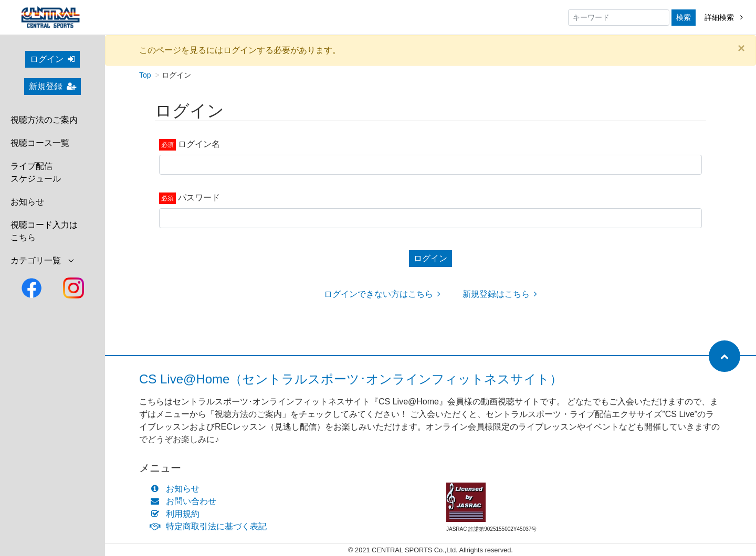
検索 (684, 17)
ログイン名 (199, 144)
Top (145, 75)
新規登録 (52, 86)
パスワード (199, 197)
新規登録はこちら (500, 294)
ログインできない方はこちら (382, 294)
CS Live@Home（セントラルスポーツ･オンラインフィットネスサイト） (351, 379)
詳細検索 (724, 17)
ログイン (52, 59)
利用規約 (177, 514)
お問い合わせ (186, 501)
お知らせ (27, 202)
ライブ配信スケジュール (36, 172)
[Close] (741, 48)
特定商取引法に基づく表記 (211, 526)
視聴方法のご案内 (44, 120)
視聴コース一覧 (40, 143)
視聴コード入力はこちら (44, 231)
